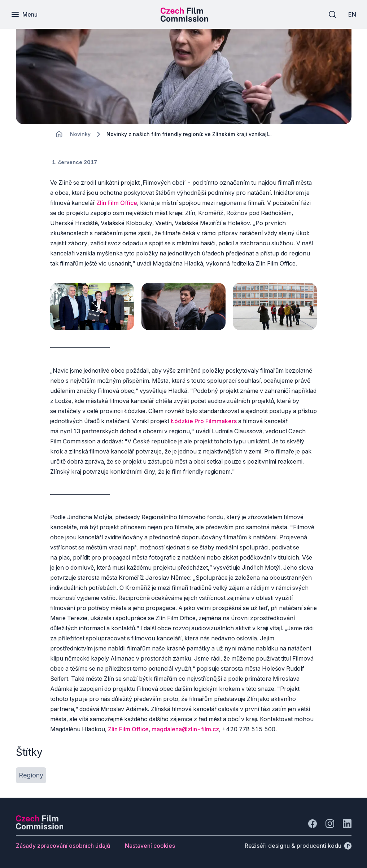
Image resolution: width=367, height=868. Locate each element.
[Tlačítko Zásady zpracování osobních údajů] (63, 846)
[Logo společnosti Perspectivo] (40, 827)
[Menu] (24, 14)
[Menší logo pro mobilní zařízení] (184, 19)
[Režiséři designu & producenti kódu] (298, 846)
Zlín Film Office (117, 203)
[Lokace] (80, 134)
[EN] (352, 14)
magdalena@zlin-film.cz (185, 729)
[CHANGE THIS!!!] (59, 134)
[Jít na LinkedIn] (347, 824)
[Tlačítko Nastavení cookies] (150, 846)
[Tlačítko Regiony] (31, 775)
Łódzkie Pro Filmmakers (204, 421)
